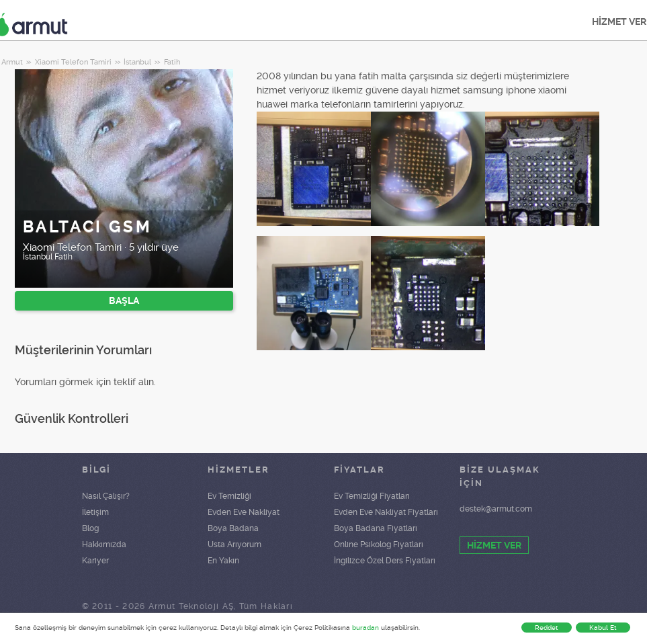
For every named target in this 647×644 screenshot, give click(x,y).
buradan (365, 628)
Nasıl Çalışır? (106, 496)
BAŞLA (124, 300)
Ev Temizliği (229, 496)
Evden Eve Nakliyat (244, 512)
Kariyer (95, 561)
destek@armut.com (496, 509)
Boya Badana (233, 528)
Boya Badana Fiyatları (376, 528)
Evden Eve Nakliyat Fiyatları (386, 512)
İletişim (95, 512)
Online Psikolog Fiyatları (379, 545)
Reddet (547, 628)
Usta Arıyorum (234, 545)
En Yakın (223, 561)
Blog (90, 528)
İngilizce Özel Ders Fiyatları (385, 561)
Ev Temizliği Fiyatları (372, 496)
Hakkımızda (104, 545)
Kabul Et (603, 628)
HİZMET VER (494, 545)
